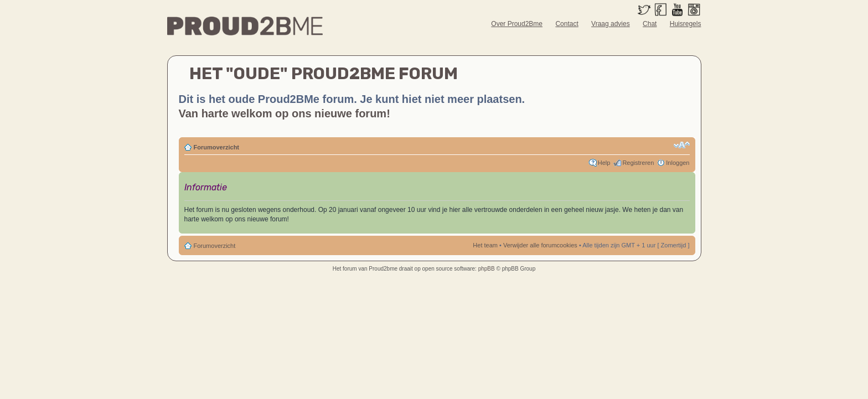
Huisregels (686, 24)
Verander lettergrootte (682, 145)
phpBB (487, 269)
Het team (485, 245)
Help (604, 163)
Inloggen (678, 163)
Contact (567, 24)
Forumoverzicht (217, 147)
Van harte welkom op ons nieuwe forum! (285, 113)
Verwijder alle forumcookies (540, 245)
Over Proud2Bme (517, 24)
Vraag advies (611, 24)
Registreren (638, 163)
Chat (650, 24)
